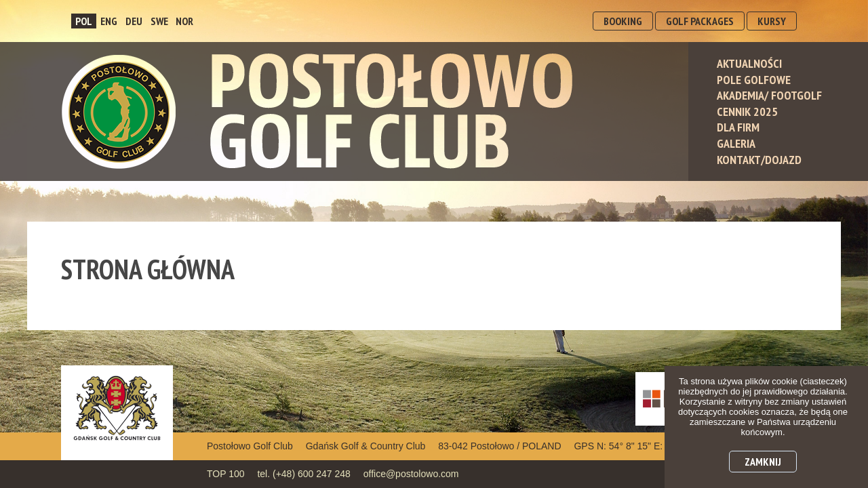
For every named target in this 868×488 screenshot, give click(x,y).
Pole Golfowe (754, 80)
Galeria (736, 143)
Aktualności (749, 63)
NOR (184, 21)
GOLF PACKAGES (700, 21)
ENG (109, 21)
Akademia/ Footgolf (769, 95)
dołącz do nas (759, 252)
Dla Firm (738, 127)
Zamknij (763, 462)
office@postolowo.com (411, 474)
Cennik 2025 (747, 111)
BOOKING (623, 21)
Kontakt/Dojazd (759, 160)
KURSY (772, 21)
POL (84, 21)
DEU (134, 21)
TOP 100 (226, 474)
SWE (159, 21)
